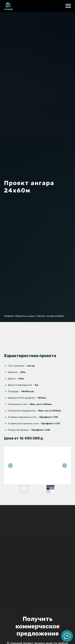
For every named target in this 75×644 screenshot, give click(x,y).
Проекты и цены (25, 316)
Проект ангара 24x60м (51, 316)
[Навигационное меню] (68, 6)
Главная (9, 316)
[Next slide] (65, 466)
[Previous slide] (10, 466)
